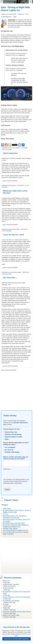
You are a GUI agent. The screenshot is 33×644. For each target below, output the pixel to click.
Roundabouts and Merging (11, 601)
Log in (4, 181)
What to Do (6, 581)
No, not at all (9, 450)
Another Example (8, 588)
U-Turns (5, 514)
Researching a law (11, 432)
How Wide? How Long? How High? (14, 523)
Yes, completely (10, 447)
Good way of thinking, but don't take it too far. (17, 612)
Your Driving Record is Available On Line (15, 530)
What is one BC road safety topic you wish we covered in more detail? (16, 458)
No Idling (6, 604)
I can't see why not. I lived (13, 235)
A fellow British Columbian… (12, 584)
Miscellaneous (7, 17)
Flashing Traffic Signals (10, 528)
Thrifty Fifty (6, 608)
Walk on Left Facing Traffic (11, 615)
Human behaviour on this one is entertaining (17, 597)
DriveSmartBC (9, 2)
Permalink (9, 150)
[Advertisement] (16, 389)
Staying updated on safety (14, 437)
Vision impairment (10, 153)
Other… (7, 439)
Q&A (15, 17)
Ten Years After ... (10, 278)
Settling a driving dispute (13, 434)
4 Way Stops (7, 509)
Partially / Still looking (12, 452)
